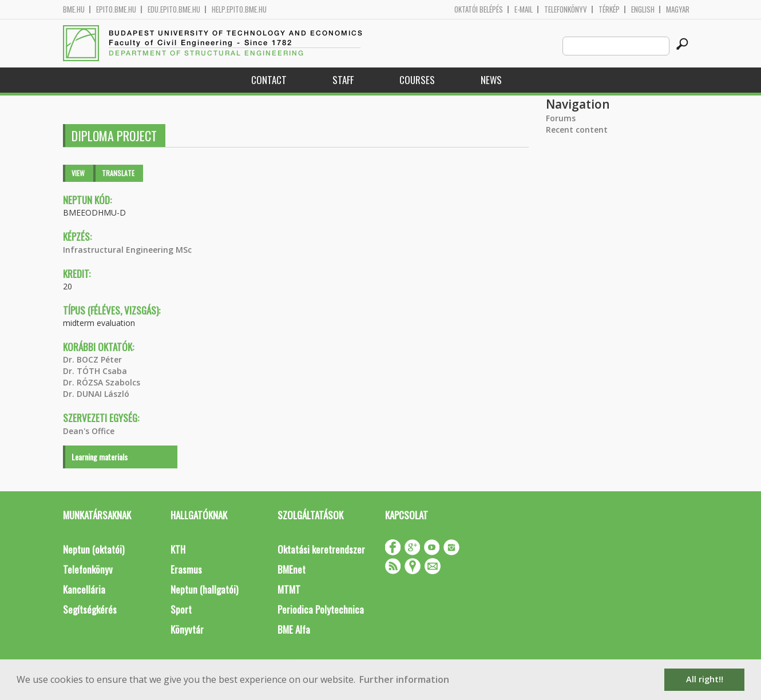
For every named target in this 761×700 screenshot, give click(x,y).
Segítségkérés (90, 609)
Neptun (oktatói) (94, 549)
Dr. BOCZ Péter (92, 359)
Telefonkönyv (566, 9)
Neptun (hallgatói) (204, 589)
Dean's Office (89, 431)
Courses (417, 80)
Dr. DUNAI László (96, 394)
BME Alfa (294, 629)
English (643, 9)
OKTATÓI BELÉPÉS (479, 9)
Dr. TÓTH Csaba (95, 371)
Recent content (577, 130)
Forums (561, 118)
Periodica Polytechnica (321, 609)
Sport (181, 609)
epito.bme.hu (116, 9)
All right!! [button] (705, 679)
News (491, 80)
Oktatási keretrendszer (321, 549)
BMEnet (292, 569)
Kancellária (84, 589)
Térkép (609, 9)
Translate (118, 173)
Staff (343, 80)
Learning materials (100, 457)
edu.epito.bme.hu (174, 9)
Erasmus (186, 569)
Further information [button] (404, 679)
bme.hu (74, 9)
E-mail (524, 9)
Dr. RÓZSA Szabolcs (102, 382)
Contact (269, 80)
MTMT (289, 589)
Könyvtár (187, 629)
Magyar (678, 9)
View (78, 173)
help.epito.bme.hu (239, 9)
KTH (178, 549)
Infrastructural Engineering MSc (127, 250)
